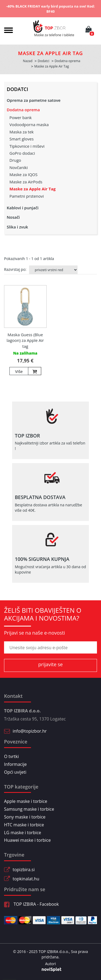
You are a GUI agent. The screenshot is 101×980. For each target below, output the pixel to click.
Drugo (15, 160)
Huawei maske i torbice (27, 840)
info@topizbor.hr (30, 731)
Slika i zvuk (17, 227)
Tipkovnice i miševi (27, 146)
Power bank (21, 117)
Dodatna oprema (23, 110)
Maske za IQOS (23, 174)
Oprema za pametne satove (34, 100)
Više (19, 371)
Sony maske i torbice (25, 817)
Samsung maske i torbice (29, 809)
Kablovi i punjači (23, 208)
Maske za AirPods (26, 182)
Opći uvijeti (15, 772)
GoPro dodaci (22, 153)
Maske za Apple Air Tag (33, 189)
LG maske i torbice (23, 833)
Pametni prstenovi (27, 196)
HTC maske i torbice (24, 825)
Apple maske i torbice (26, 801)
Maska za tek (22, 132)
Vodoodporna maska (29, 124)
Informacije (15, 764)
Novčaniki (19, 167)
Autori (50, 964)
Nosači (13, 217)
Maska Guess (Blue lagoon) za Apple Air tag (25, 340)
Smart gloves (22, 139)
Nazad (28, 61)
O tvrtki (11, 756)
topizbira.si (24, 870)
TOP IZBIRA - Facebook (31, 904)
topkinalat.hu (26, 879)
